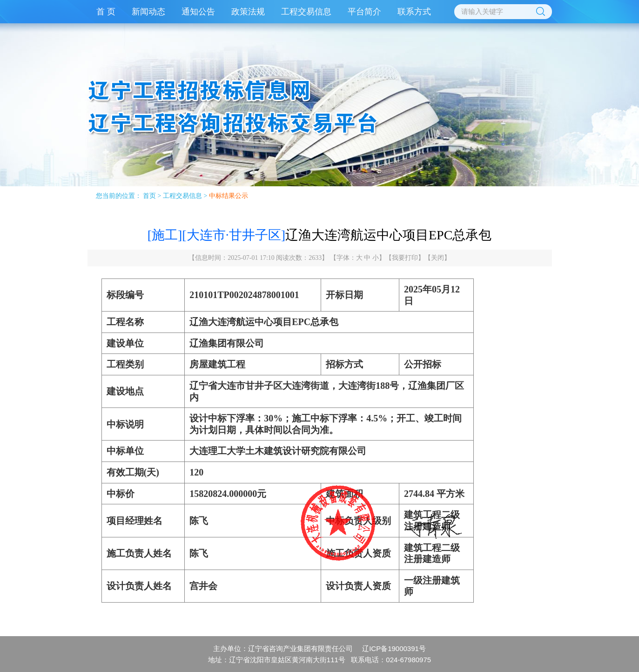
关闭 (437, 258)
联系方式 (414, 12)
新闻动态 (148, 12)
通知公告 (198, 12)
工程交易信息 (306, 12)
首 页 (106, 12)
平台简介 (364, 12)
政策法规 (248, 12)
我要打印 (405, 258)
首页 (149, 196)
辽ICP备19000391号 (394, 648)
